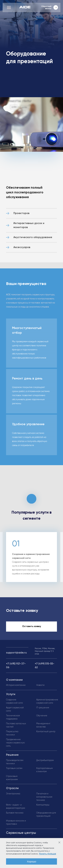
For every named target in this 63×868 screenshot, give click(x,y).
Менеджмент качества (43, 725)
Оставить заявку (32, 626)
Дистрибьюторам (45, 760)
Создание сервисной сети (14, 701)
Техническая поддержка (13, 717)
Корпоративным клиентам (45, 770)
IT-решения (43, 708)
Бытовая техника (15, 813)
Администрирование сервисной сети (47, 701)
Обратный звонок (50, 7)
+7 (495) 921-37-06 (16, 666)
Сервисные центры (21, 833)
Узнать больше (48, 854)
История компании (16, 685)
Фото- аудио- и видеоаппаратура (16, 807)
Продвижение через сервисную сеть (15, 743)
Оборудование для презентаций (46, 814)
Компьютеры (43, 805)
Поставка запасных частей (16, 725)
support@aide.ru (16, 653)
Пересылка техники (12, 733)
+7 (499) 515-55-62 (45, 666)
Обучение (42, 716)
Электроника (13, 794)
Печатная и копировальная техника (44, 797)
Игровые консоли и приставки (16, 822)
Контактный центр (46, 732)
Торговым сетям (14, 768)
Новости (40, 685)
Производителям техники (15, 762)
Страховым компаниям (12, 778)
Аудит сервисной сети (15, 709)
